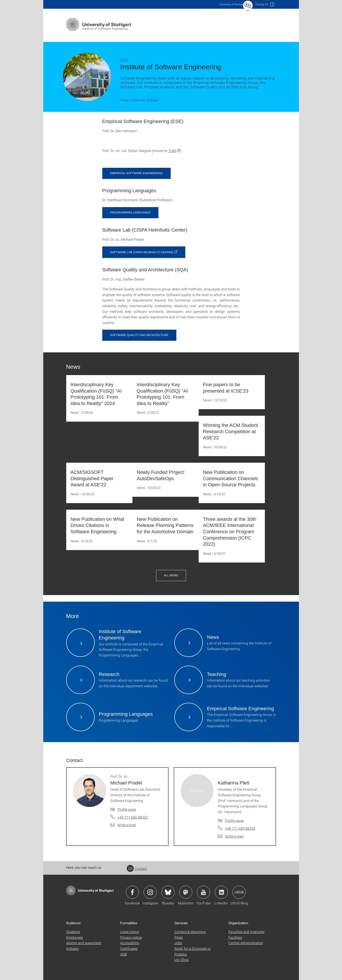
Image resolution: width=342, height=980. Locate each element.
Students (73, 932)
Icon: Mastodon (186, 892)
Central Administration (246, 943)
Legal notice (130, 932)
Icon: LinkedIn (221, 892)
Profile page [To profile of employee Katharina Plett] (234, 820)
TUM (172, 151)
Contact (137, 868)
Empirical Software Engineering (136, 173)
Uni (232, 4)
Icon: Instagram (150, 892)
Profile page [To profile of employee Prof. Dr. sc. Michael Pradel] (127, 809)
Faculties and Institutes (246, 932)
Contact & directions (190, 932)
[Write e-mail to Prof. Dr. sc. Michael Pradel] (123, 825)
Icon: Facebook (132, 892)
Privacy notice (131, 937)
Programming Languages (130, 212)
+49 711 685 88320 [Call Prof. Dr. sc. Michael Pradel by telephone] (133, 817)
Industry (73, 948)
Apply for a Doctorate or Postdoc (193, 951)
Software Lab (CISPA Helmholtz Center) (142, 252)
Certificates (129, 948)
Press (179, 937)
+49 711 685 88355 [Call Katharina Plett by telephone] (240, 828)
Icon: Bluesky (168, 892)
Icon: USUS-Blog (239, 892)
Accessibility (130, 943)
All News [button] (171, 575)
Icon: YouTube (203, 892)
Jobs (178, 943)
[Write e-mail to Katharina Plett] (231, 836)
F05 (262, 4)
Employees (75, 937)
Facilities (235, 937)
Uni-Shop (182, 960)
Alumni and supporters (84, 943)
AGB (124, 954)
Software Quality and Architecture (139, 335)
